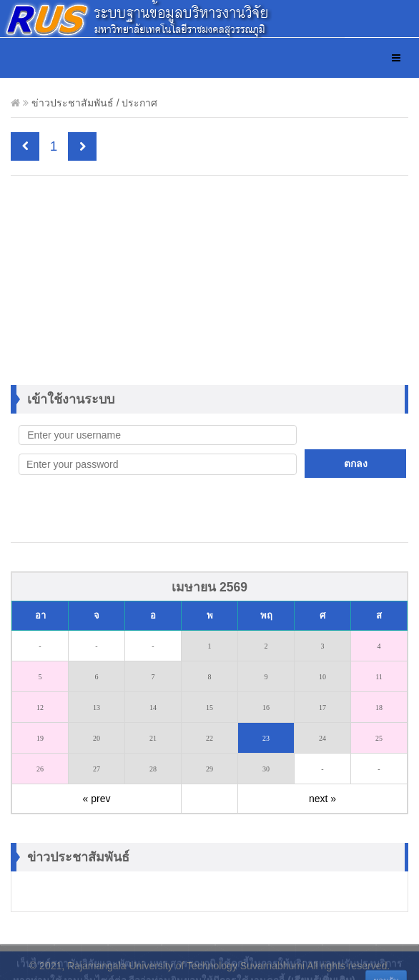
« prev (97, 799)
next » (322, 799)
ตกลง (356, 464)
